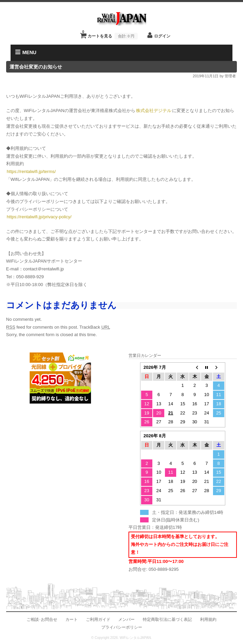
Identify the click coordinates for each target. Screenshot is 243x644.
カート (72, 619)
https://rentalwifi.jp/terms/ (31, 171)
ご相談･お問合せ (42, 619)
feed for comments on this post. (42, 327)
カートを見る (110, 34)
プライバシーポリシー (122, 627)
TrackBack (95, 327)
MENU (26, 52)
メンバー (126, 619)
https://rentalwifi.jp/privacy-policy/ (39, 217)
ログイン (162, 36)
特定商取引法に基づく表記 (167, 619)
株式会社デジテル (154, 111)
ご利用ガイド (98, 619)
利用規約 (208, 619)
